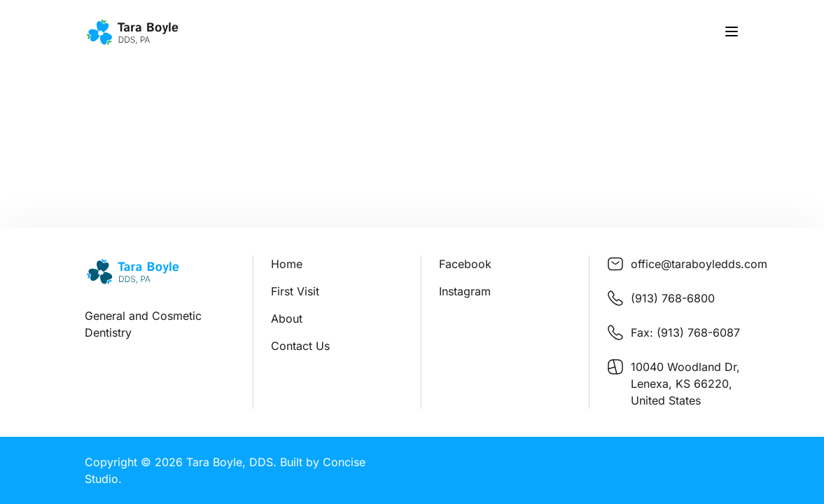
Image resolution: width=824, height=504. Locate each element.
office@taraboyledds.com (699, 264)
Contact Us (300, 346)
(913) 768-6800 (673, 298)
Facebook (465, 264)
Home (287, 264)
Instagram (465, 291)
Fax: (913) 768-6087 (685, 332)
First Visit (295, 291)
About (287, 318)
